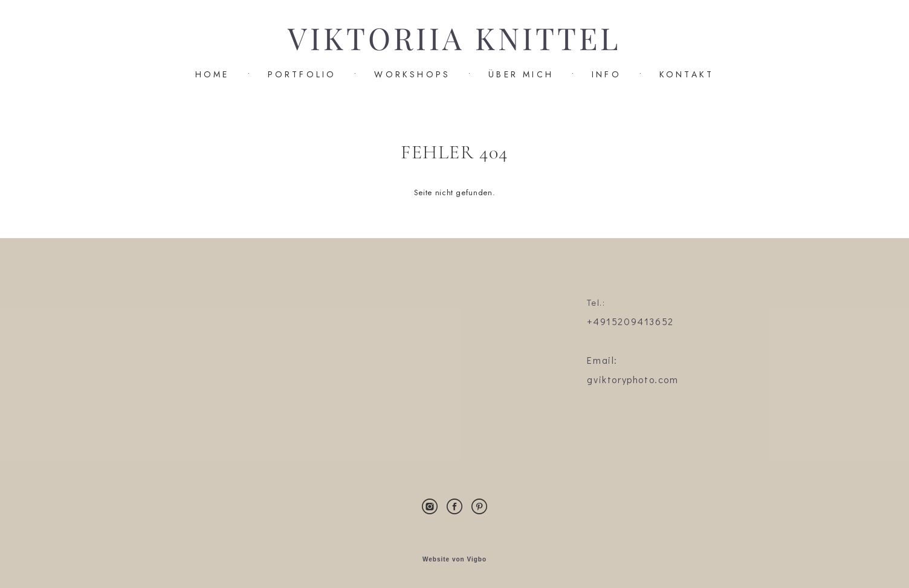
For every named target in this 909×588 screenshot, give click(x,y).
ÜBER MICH (521, 74)
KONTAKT (687, 74)
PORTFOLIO (302, 74)
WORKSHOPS (412, 74)
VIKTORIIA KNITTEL (454, 39)
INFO (607, 74)
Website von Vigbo (454, 560)
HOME (212, 74)
